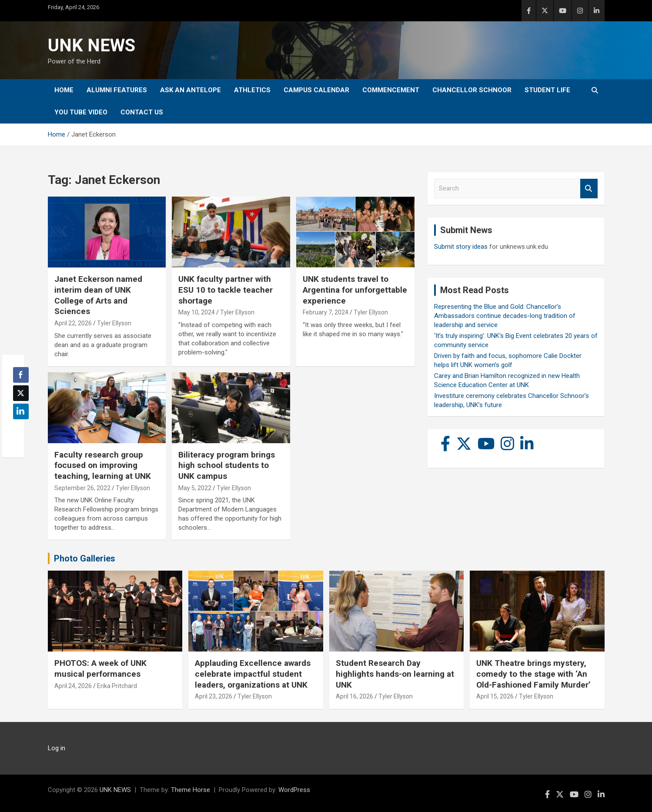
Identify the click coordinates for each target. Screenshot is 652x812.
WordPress (294, 790)
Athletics (252, 90)
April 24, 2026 (73, 686)
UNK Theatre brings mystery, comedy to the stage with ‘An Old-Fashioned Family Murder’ (533, 674)
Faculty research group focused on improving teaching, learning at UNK (103, 465)
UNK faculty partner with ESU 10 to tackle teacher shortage (226, 290)
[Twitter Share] (21, 393)
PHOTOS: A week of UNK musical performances (100, 668)
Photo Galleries (85, 558)
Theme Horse (191, 790)
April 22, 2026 (73, 323)
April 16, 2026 (354, 696)
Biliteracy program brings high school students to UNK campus (227, 465)
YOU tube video (81, 112)
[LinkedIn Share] (21, 411)
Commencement (391, 90)
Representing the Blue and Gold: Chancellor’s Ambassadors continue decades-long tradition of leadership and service (505, 316)
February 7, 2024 (326, 312)
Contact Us (142, 112)
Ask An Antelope (191, 90)
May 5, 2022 (195, 488)
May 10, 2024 (197, 312)
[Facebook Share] (21, 375)
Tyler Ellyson (114, 323)
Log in (57, 748)
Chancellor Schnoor (472, 90)
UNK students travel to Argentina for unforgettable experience (355, 290)
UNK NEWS (92, 45)
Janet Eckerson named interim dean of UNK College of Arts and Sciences (98, 295)
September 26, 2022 (82, 488)
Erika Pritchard (117, 686)
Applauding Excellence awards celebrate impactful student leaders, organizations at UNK (253, 674)
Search (589, 189)
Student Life (547, 90)
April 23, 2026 (214, 696)
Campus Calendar (316, 90)
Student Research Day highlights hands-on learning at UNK (395, 674)
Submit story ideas (461, 247)
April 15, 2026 (495, 696)
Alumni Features (117, 90)
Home (64, 90)
